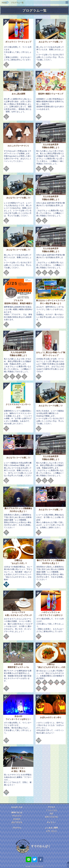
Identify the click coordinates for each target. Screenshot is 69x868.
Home (4, 3)
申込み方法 (17, 816)
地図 (51, 814)
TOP (67, 866)
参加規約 (17, 819)
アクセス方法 (51, 810)
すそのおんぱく (41, 846)
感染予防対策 (17, 822)
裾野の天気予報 (51, 817)
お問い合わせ (51, 831)
